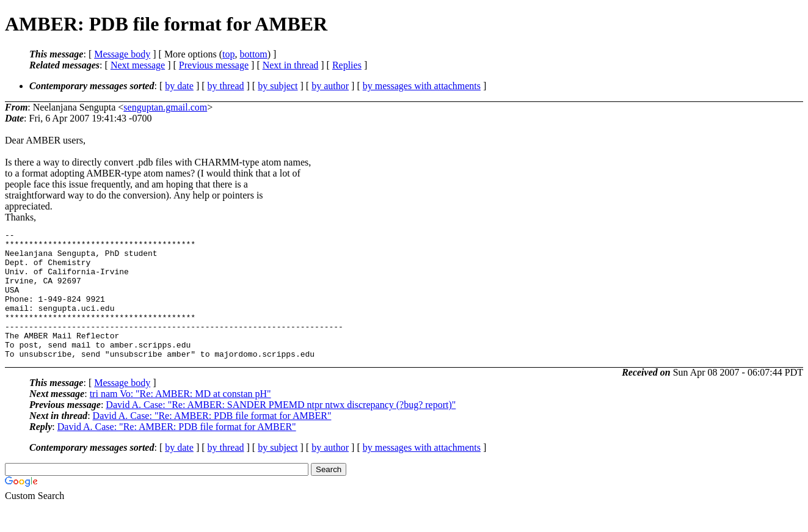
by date (179, 86)
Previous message (214, 65)
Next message (138, 65)
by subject (278, 86)
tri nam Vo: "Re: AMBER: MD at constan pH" (180, 419)
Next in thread (291, 65)
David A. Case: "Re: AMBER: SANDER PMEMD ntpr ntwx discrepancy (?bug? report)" (281, 430)
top (228, 54)
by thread (226, 86)
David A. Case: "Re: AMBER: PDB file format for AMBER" (212, 441)
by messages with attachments (422, 86)
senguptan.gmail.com (165, 107)
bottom (253, 54)
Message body (122, 54)
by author (330, 86)
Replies (347, 65)
